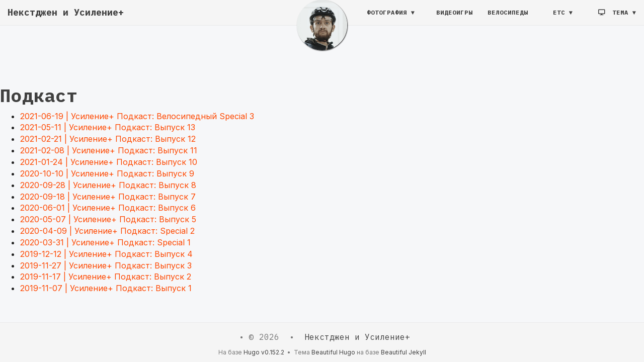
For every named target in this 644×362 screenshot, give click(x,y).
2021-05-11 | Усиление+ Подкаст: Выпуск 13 (108, 127)
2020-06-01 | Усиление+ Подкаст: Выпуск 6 (108, 208)
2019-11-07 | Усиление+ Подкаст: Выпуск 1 (106, 288)
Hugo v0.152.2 (264, 352)
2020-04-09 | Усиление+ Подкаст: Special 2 (107, 231)
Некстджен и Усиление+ (66, 17)
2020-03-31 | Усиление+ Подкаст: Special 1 (105, 242)
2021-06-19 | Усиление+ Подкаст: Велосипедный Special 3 (137, 116)
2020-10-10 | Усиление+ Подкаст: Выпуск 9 (107, 173)
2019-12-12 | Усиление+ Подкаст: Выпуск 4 (106, 254)
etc (559, 17)
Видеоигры (454, 17)
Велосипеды (508, 17)
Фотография (387, 17)
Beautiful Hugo (333, 352)
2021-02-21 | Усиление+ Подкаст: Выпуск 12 (108, 139)
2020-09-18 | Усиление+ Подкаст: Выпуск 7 (108, 197)
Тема (615, 17)
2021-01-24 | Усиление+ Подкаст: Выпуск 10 (109, 162)
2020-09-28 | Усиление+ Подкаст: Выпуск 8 (108, 185)
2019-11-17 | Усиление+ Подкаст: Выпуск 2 (106, 277)
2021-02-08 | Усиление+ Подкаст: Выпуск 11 (109, 150)
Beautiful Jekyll (404, 352)
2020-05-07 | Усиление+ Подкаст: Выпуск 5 (108, 219)
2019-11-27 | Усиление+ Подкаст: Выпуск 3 (106, 265)
